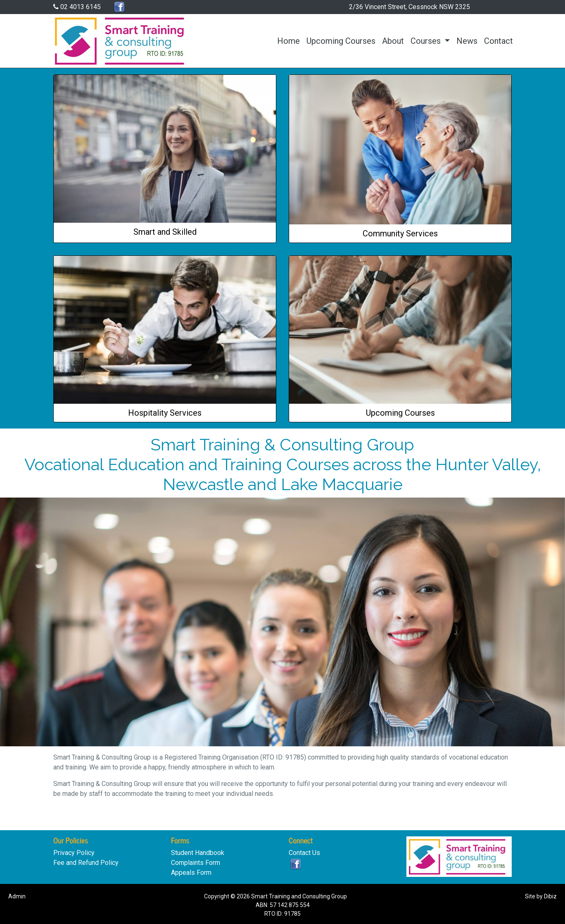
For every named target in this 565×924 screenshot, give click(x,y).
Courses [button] (427, 41)
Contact (499, 41)
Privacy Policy (74, 853)
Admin (17, 896)
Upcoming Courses (341, 41)
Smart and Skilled (165, 232)
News (467, 41)
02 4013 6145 (77, 7)
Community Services (400, 233)
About (393, 41)
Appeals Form (191, 873)
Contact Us (304, 853)
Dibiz (550, 896)
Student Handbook (198, 853)
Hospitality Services (165, 413)
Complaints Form (196, 863)
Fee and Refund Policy (86, 863)
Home (288, 41)
